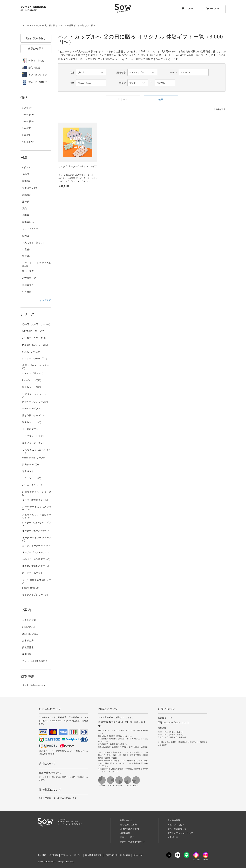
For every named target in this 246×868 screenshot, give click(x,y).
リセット (123, 99)
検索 (161, 99)
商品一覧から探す (36, 38)
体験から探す (36, 49)
